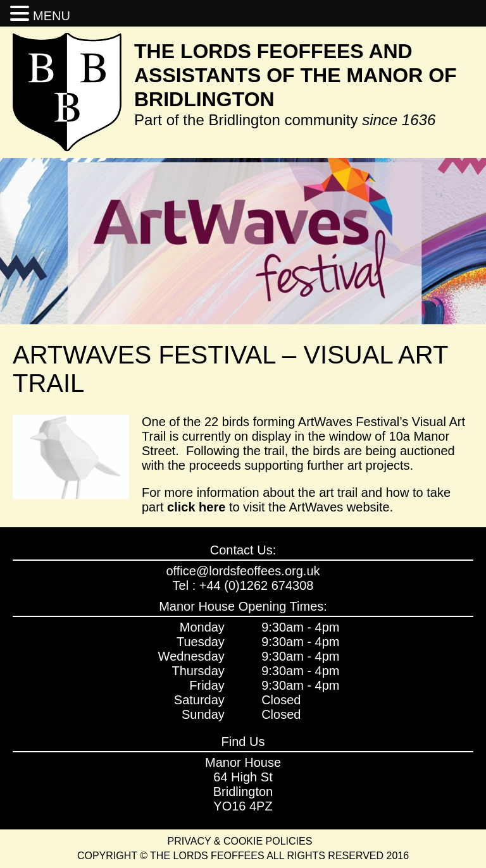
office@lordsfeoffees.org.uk (243, 571)
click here (196, 507)
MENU (52, 16)
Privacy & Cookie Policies (240, 841)
